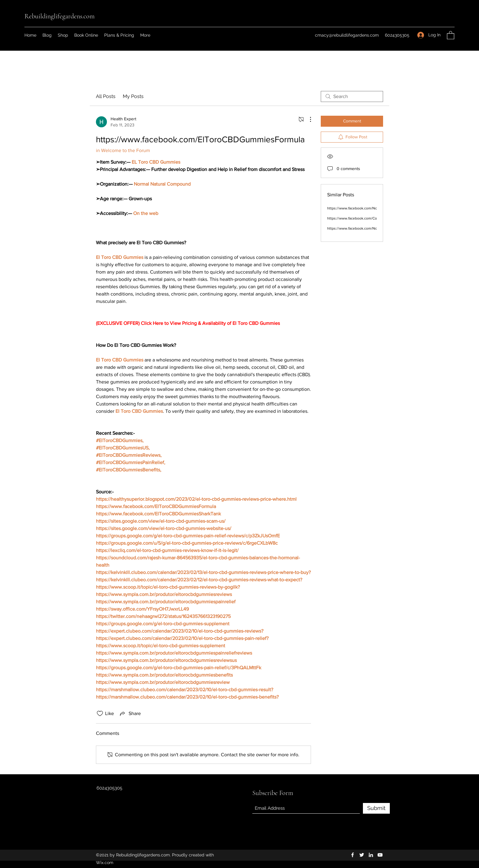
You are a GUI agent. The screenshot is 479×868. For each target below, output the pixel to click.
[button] (451, 35)
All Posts (106, 96)
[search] (352, 96)
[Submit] (376, 808)
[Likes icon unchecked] (100, 714)
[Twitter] (362, 855)
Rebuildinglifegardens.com (60, 16)
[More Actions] (307, 119)
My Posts (133, 96)
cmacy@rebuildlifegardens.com (347, 35)
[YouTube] (380, 855)
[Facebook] (353, 855)
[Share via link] (130, 714)
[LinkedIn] (371, 855)
